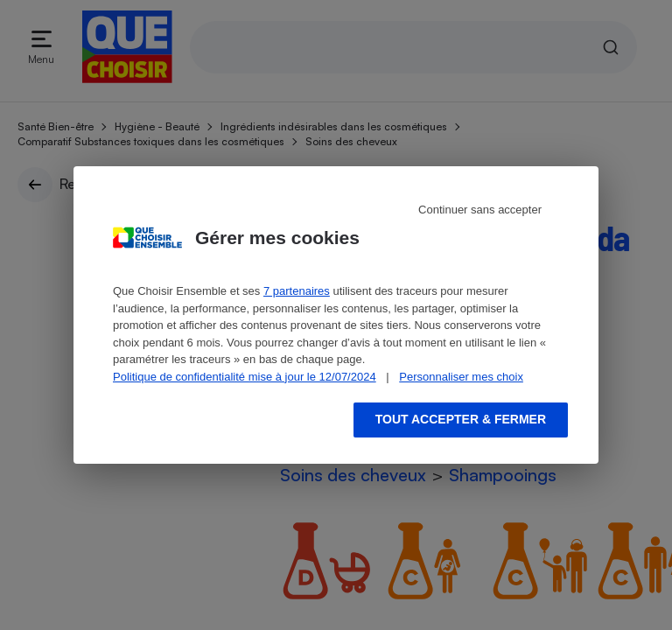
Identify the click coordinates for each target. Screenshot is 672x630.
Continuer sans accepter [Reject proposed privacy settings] (480, 210)
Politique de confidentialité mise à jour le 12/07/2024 (245, 377)
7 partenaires (297, 291)
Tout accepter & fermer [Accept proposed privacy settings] (461, 419)
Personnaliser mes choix (461, 377)
